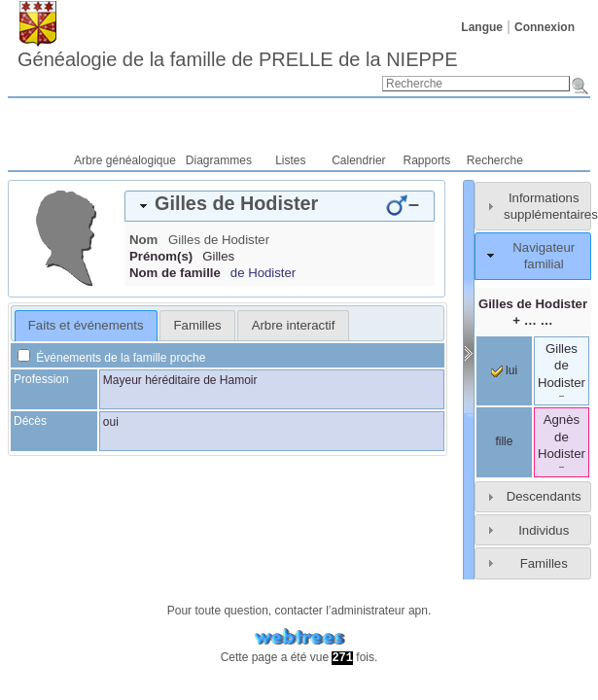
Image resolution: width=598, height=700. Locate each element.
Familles (544, 563)
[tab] (280, 206)
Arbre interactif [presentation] (294, 325)
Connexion (545, 27)
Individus (544, 530)
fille (504, 441)
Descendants (544, 496)
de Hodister (263, 273)
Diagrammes (219, 160)
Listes (290, 160)
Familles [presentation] (198, 325)
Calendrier (358, 160)
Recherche (495, 160)
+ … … (533, 312)
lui (504, 370)
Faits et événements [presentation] (86, 325)
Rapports (427, 160)
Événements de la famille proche (111, 358)
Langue (482, 27)
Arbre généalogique (125, 160)
